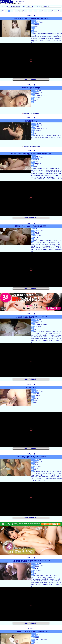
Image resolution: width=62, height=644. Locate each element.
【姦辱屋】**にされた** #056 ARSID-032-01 (31, 226)
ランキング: (5, 7)
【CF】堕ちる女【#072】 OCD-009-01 (31, 457)
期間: (25, 7)
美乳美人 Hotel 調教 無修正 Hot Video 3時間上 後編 (31, 154)
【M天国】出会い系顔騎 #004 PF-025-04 (31, 317)
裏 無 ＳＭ (32, 388)
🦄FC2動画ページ (26, 113)
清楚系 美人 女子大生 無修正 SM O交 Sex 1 (31, 19)
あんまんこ (7, 1)
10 (53, 11)
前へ (3, 11)
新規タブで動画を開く (31, 79)
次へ (59, 11)
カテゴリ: (39, 7)
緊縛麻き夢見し (32, 121)
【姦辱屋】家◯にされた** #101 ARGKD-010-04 (31, 561)
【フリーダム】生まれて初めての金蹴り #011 (31, 632)
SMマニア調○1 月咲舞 (31, 88)
